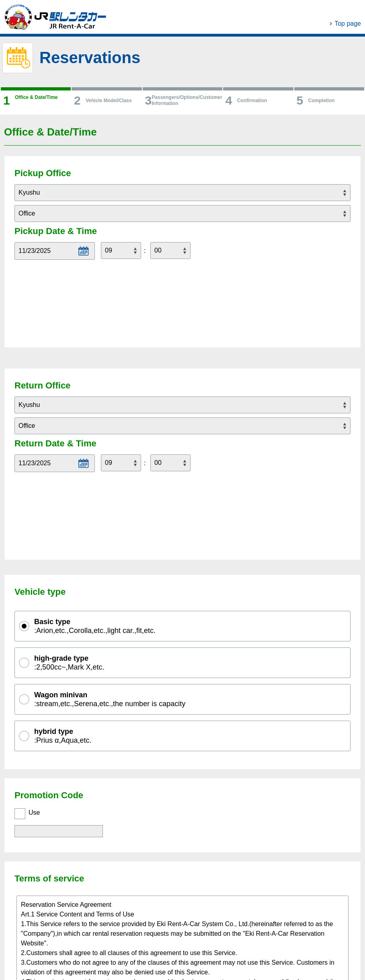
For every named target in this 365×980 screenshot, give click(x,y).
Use (34, 672)
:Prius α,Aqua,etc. (63, 595)
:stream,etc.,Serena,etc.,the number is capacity (110, 558)
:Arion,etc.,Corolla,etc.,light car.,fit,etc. (95, 485)
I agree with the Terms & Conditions (81, 868)
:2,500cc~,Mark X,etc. (69, 522)
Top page (348, 24)
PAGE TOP (311, 943)
